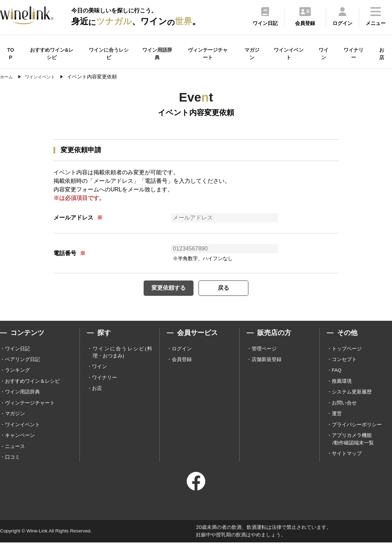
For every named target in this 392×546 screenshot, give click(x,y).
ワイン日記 (17, 350)
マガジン (252, 54)
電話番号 (65, 253)
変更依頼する (164, 289)
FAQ (337, 372)
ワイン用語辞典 (157, 54)
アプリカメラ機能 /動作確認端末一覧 (353, 442)
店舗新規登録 (267, 361)
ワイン (324, 54)
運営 (337, 417)
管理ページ (264, 350)
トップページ (347, 350)
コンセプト (344, 361)
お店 (382, 54)
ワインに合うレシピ (109, 54)
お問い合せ (344, 406)
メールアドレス (73, 218)
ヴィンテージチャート (208, 54)
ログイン (182, 350)
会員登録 (182, 361)
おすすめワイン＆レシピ (32, 383)
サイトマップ (347, 457)
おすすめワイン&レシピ (52, 54)
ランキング (17, 372)
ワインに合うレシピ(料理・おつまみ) (122, 354)
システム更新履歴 (352, 395)
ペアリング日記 (22, 361)
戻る (228, 289)
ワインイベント (289, 54)
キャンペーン (20, 439)
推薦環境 (342, 383)
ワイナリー (354, 54)
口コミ (12, 461)
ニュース (15, 450)
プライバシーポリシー (357, 428)
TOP (11, 54)
